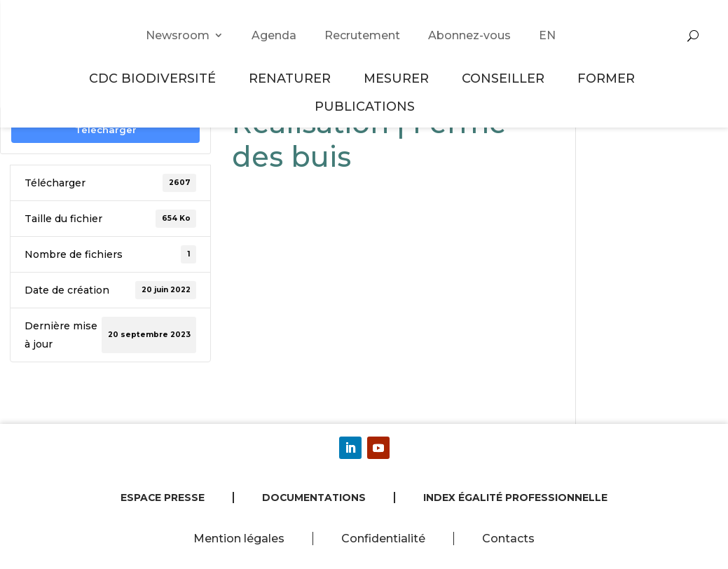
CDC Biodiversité (154, 78)
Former (608, 78)
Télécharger (106, 130)
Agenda (274, 35)
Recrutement (362, 35)
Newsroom (178, 35)
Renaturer (292, 78)
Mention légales (239, 539)
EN (547, 35)
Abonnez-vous (469, 35)
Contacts (508, 539)
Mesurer (398, 78)
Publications (365, 106)
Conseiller (505, 78)
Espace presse (163, 498)
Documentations (314, 498)
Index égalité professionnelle (515, 498)
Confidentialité (383, 539)
